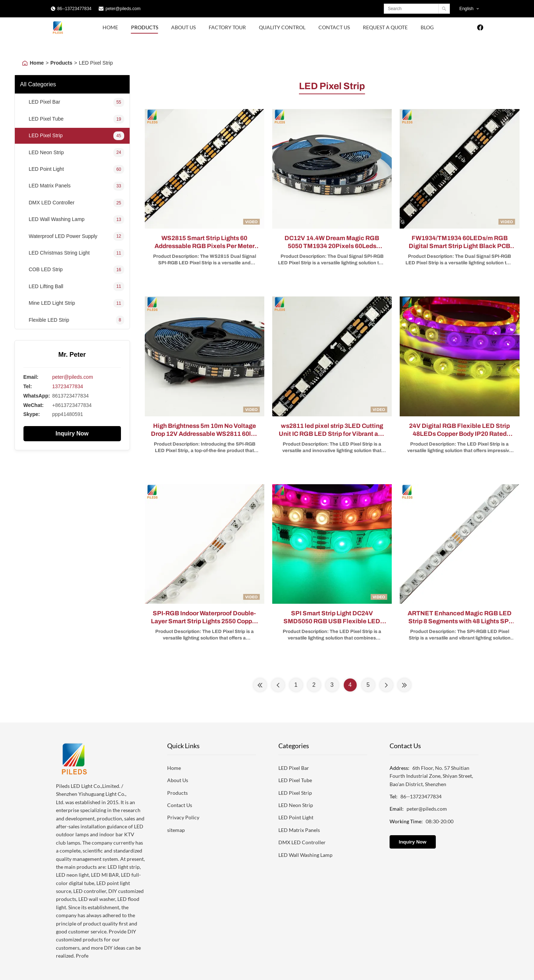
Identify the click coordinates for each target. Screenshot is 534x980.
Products (145, 27)
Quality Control (282, 27)
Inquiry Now (72, 433)
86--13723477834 (75, 9)
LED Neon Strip (296, 805)
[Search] (444, 9)
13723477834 (68, 386)
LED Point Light (296, 817)
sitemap (176, 830)
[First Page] (260, 685)
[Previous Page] (278, 685)
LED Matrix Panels (299, 830)
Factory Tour (227, 27)
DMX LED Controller (302, 842)
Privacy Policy (183, 817)
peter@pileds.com (123, 9)
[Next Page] (386, 685)
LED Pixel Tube (295, 780)
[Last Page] (404, 685)
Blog (427, 27)
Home (110, 27)
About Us (183, 27)
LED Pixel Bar (294, 768)
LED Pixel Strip (295, 793)
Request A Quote (385, 27)
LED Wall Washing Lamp (305, 855)
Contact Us (334, 27)
